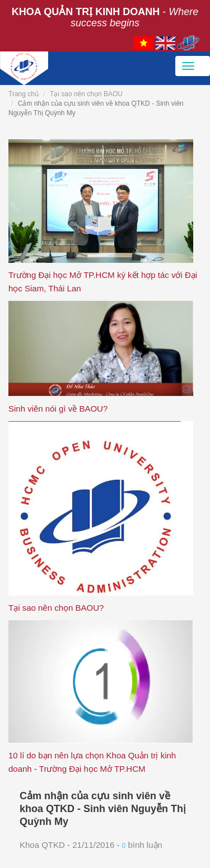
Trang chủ (24, 94)
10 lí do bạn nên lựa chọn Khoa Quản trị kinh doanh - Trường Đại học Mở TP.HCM (92, 762)
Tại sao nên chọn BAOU (86, 94)
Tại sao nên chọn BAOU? (56, 608)
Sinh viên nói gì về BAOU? (58, 409)
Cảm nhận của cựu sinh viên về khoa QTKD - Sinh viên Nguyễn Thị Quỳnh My (103, 809)
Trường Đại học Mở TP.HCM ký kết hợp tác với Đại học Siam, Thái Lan (103, 282)
